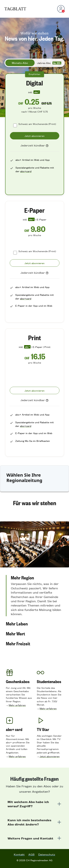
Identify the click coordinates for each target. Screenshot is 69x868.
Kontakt (19, 854)
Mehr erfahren (17, 705)
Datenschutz (47, 854)
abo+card (26, 171)
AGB (31, 854)
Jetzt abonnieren (50, 756)
